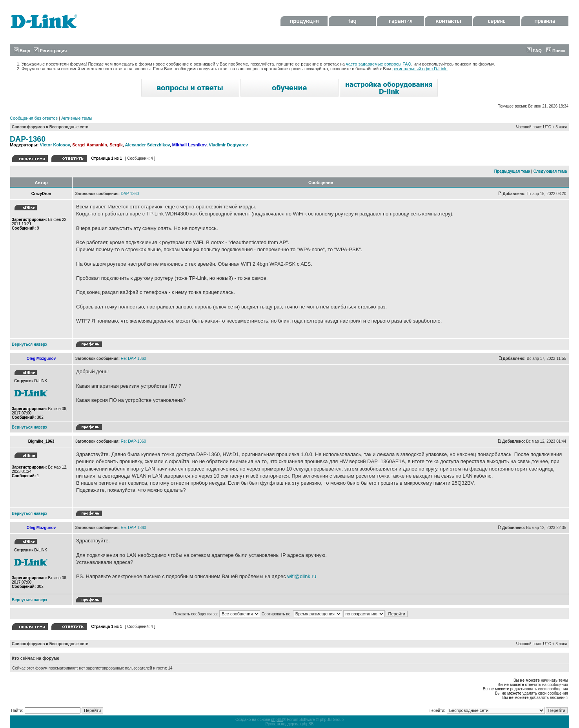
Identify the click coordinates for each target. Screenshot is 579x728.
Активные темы (77, 118)
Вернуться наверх (30, 344)
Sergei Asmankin (90, 145)
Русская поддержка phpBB (289, 724)
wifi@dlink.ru (302, 576)
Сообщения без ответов (34, 118)
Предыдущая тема (512, 171)
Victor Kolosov (55, 145)
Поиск (556, 51)
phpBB (277, 720)
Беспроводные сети (69, 127)
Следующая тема (550, 171)
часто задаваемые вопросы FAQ (379, 64)
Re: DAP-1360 (133, 359)
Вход (22, 51)
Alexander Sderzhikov (147, 145)
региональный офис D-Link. (420, 69)
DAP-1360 (28, 139)
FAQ (534, 51)
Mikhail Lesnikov (189, 145)
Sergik (116, 145)
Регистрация (50, 51)
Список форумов (28, 127)
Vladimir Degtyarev (228, 145)
